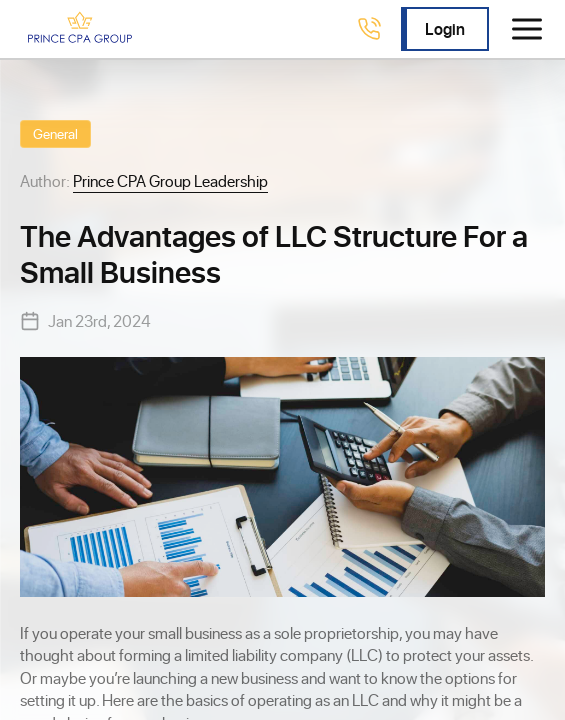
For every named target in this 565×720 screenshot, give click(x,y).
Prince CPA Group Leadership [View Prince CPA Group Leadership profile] (170, 180)
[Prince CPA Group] (80, 29)
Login (445, 28)
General (55, 133)
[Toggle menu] (527, 29)
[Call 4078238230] (369, 29)
